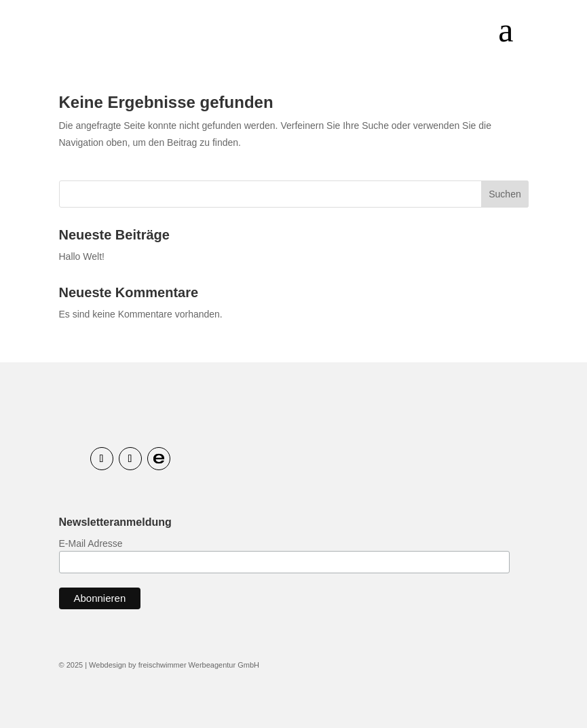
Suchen (505, 194)
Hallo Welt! (82, 256)
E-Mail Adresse (91, 543)
